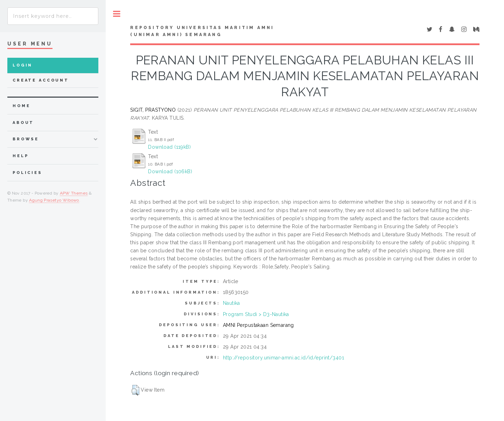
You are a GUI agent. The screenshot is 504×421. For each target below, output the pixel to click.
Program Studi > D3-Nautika (256, 314)
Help (20, 156)
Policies (27, 173)
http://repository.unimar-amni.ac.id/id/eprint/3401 (283, 358)
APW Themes (74, 193)
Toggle (117, 14)
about (23, 123)
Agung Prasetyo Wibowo (54, 200)
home (21, 106)
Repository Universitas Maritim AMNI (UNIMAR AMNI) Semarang (202, 31)
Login (23, 65)
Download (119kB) (169, 147)
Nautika (232, 303)
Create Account (41, 80)
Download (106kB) (170, 171)
